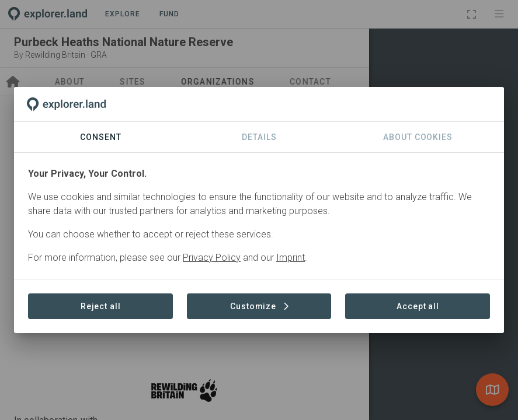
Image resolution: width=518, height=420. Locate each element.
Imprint (291, 258)
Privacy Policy (212, 258)
